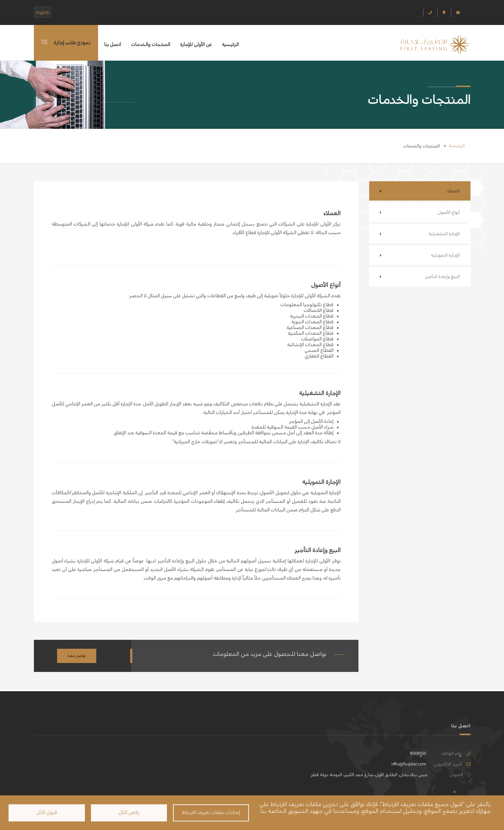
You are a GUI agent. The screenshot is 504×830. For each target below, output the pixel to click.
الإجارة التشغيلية (444, 234)
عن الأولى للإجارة (196, 44)
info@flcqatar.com (409, 764)
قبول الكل (47, 813)
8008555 (418, 753)
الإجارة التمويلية (445, 255)
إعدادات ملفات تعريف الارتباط (211, 813)
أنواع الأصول (449, 212)
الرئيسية (230, 44)
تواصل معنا (77, 656)
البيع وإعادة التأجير (442, 277)
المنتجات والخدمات (151, 44)
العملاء (454, 191)
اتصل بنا (113, 44)
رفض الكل (129, 813)
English (43, 12)
